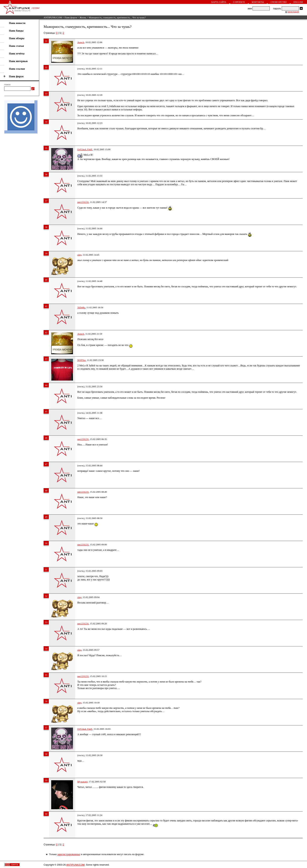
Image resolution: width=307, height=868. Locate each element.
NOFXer (81, 360)
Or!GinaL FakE (85, 149)
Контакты (258, 2)
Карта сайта (219, 2)
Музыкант (82, 782)
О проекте (239, 2)
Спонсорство (279, 2)
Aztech (81, 42)
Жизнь (83, 17)
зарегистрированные (69, 854)
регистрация (293, 12)
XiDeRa (81, 307)
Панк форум (71, 17)
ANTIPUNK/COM (53, 17)
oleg (79, 255)
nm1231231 (83, 202)
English (298, 2)
